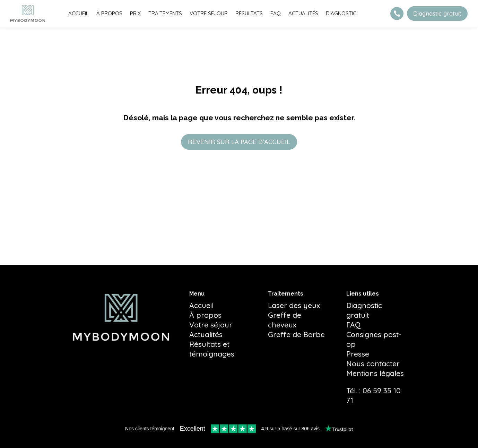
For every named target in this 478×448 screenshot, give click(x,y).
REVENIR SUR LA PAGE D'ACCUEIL (239, 142)
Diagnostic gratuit (437, 13)
